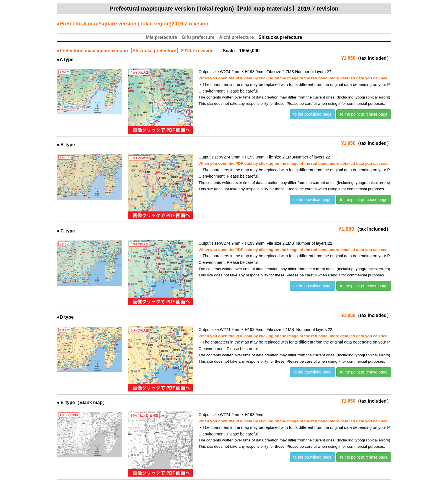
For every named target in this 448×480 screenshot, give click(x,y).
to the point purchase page (364, 114)
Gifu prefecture (198, 37)
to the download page (313, 114)
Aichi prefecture (237, 37)
